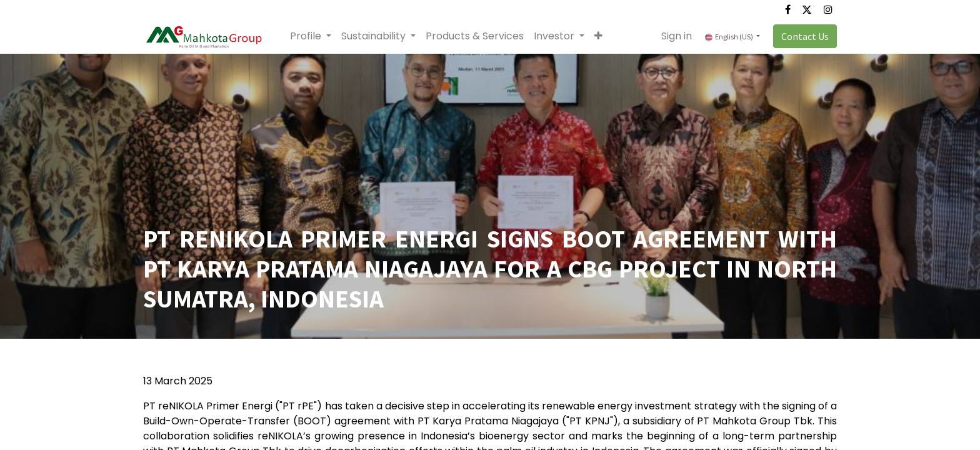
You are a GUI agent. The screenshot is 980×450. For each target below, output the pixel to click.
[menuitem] (475, 36)
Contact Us (805, 36)
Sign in (677, 36)
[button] (598, 36)
